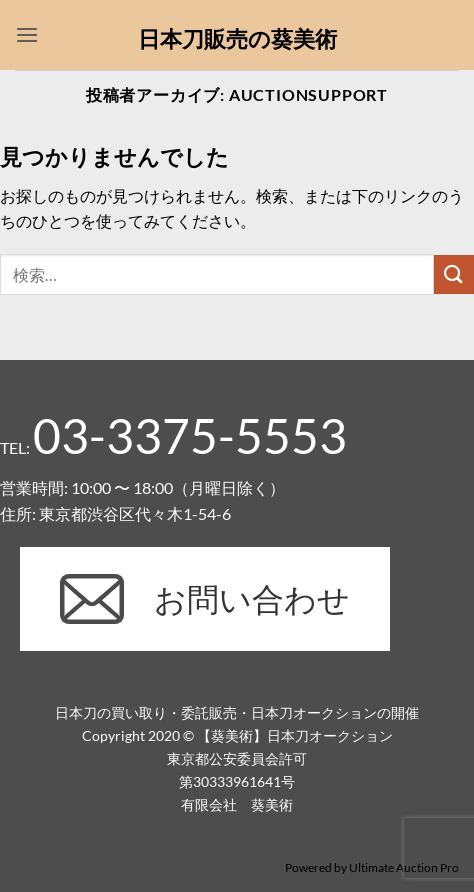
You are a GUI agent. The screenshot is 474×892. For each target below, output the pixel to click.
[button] (27, 34)
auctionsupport (308, 94)
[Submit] (454, 274)
